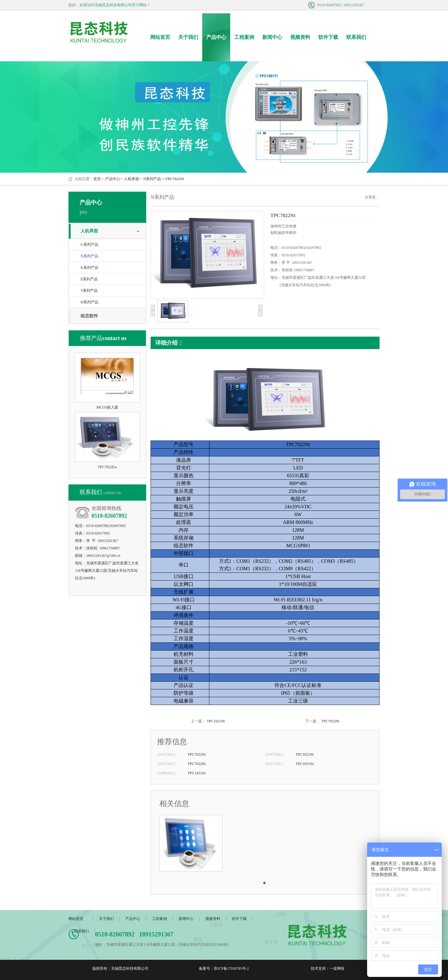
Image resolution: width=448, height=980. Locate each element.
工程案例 (244, 37)
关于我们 (188, 37)
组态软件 (89, 316)
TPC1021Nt (216, 721)
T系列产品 (89, 291)
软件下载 (328, 37)
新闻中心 (272, 37)
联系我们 (356, 37)
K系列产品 (89, 268)
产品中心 (216, 37)
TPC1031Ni (305, 764)
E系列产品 (89, 279)
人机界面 (132, 179)
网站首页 (160, 37)
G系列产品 (89, 245)
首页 (97, 179)
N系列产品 (152, 179)
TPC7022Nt (197, 764)
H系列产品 (89, 302)
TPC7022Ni (330, 721)
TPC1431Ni (197, 773)
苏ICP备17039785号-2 (231, 968)
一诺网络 (337, 968)
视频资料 (300, 37)
